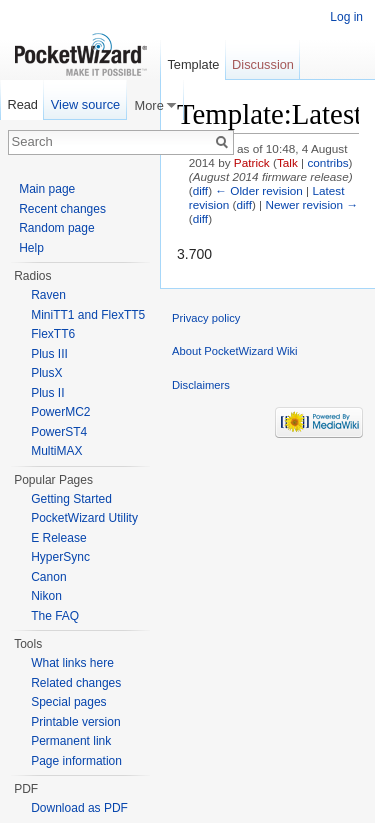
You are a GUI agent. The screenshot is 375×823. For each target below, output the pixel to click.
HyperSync (60, 557)
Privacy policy (206, 318)
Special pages (68, 702)
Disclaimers (201, 385)
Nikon (46, 596)
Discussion (263, 64)
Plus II (47, 393)
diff (200, 190)
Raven (48, 295)
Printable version (75, 722)
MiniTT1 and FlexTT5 (88, 315)
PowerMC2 (60, 412)
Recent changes (62, 209)
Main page (47, 189)
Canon (48, 577)
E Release (58, 538)
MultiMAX (56, 451)
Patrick (252, 162)
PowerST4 (59, 432)
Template (193, 64)
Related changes (76, 683)
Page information (76, 761)
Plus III (49, 354)
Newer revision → (311, 204)
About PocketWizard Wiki (235, 351)
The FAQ (55, 616)
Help (31, 248)
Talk (287, 162)
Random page (56, 228)
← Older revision (259, 190)
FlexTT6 (53, 334)
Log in (346, 17)
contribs (327, 162)
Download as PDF (79, 808)
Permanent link (71, 741)
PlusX (46, 373)
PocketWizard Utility (84, 518)
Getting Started (71, 499)
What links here (72, 663)
